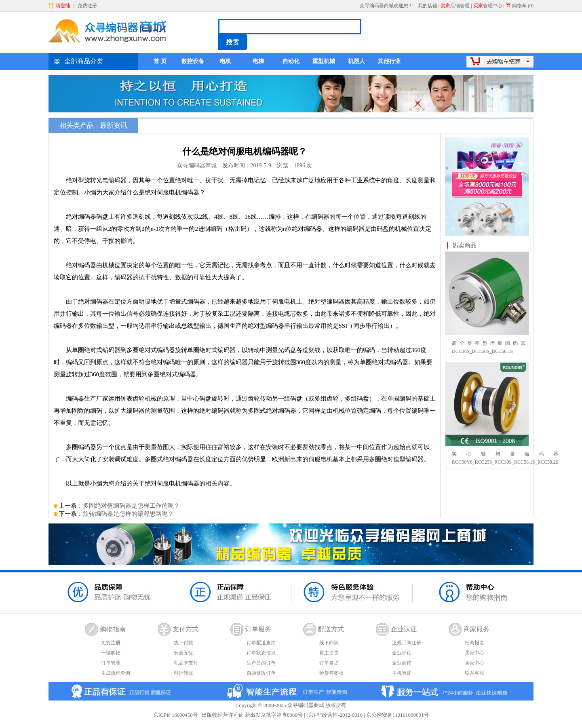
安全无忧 (183, 653)
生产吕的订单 (261, 663)
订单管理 (111, 663)
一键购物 (111, 653)
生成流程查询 (116, 673)
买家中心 (474, 653)
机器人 (356, 61)
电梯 (258, 61)
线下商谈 (329, 643)
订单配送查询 (261, 643)
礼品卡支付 (186, 663)
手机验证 (402, 673)
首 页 (160, 61)
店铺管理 (455, 6)
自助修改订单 (261, 673)
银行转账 (183, 673)
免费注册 (87, 6)
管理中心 (488, 6)
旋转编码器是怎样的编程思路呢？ (128, 514)
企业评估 (402, 653)
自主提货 (329, 653)
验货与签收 (331, 673)
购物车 (519, 6)
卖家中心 (474, 663)
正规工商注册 (407, 643)
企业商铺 (402, 663)
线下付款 (183, 643)
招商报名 (474, 643)
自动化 (291, 61)
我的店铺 (428, 6)
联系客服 (474, 673)
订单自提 (329, 663)
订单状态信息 (261, 653)
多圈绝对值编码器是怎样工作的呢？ (131, 506)
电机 (226, 61)
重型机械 (324, 61)
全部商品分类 (84, 61)
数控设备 (193, 61)
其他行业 (389, 61)
